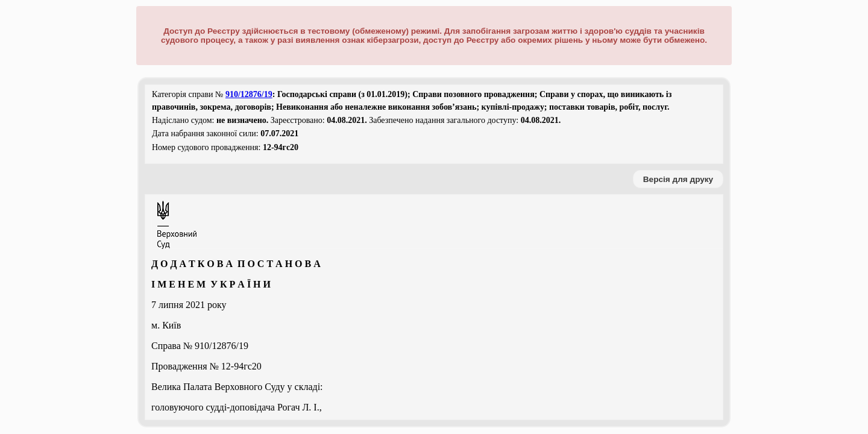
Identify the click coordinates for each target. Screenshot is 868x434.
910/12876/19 (249, 94)
